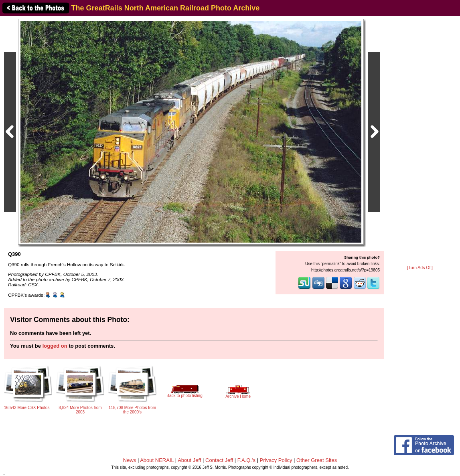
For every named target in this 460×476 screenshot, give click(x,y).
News (130, 460)
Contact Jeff (219, 460)
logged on (55, 346)
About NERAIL (157, 460)
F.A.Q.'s (246, 460)
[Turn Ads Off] (420, 268)
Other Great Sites (317, 460)
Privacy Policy (276, 460)
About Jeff (189, 460)
